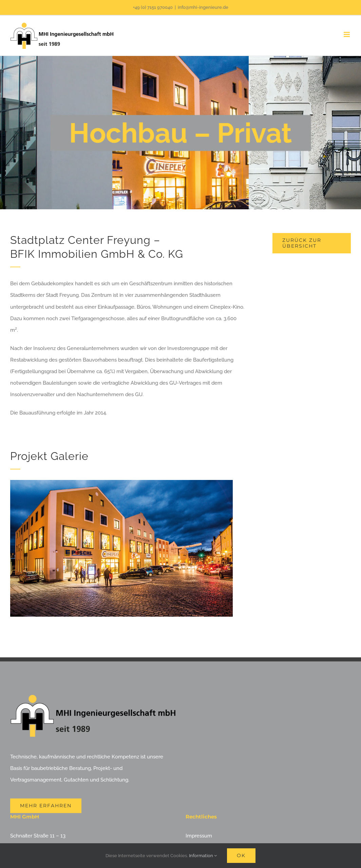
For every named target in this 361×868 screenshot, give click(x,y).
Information (203, 856)
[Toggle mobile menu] (347, 34)
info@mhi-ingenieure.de (203, 7)
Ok (241, 855)
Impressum (199, 836)
